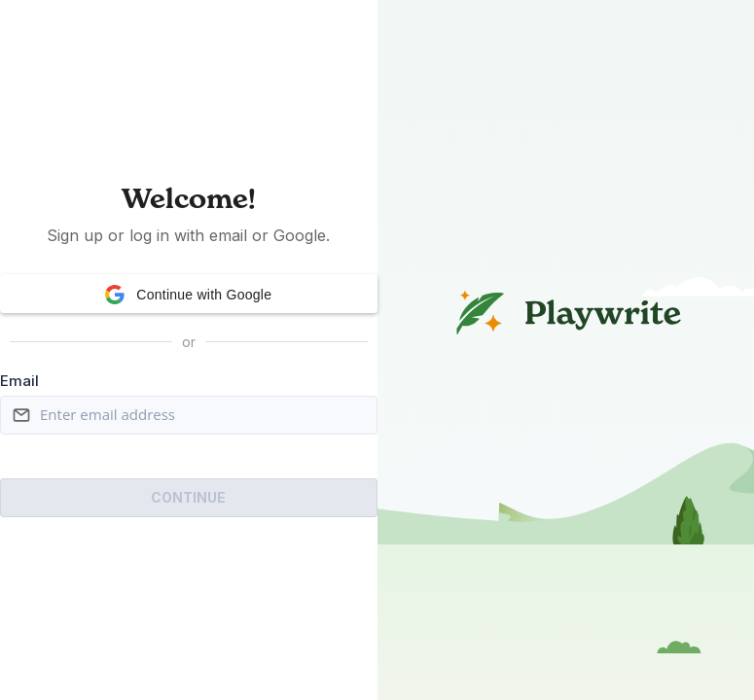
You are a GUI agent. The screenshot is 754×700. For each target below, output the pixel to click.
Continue (188, 497)
